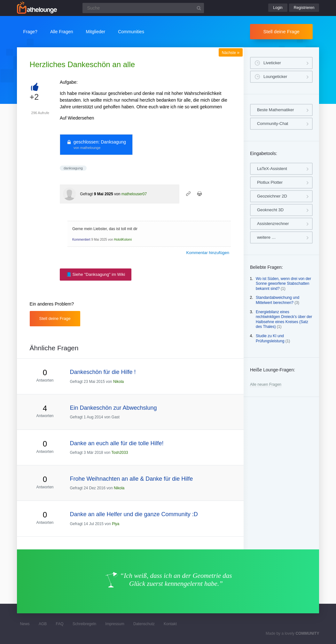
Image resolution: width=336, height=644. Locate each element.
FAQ (60, 624)
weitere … (266, 237)
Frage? (30, 32)
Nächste (231, 53)
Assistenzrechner (273, 224)
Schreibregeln (84, 624)
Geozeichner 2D (272, 196)
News (25, 624)
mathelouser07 (134, 194)
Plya (116, 524)
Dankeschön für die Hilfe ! (103, 372)
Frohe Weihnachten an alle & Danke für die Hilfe (131, 479)
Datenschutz (144, 624)
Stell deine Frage (281, 31)
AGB (43, 624)
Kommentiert (81, 240)
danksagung (73, 168)
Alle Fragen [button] (62, 32)
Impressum (115, 624)
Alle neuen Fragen (266, 384)
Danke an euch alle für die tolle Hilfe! (117, 443)
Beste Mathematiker (276, 110)
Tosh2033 (120, 453)
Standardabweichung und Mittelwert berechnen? (277, 300)
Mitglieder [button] (96, 32)
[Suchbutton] (199, 8)
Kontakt (170, 624)
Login (278, 8)
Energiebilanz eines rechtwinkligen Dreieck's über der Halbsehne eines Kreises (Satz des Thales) (284, 319)
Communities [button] (131, 32)
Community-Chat (273, 124)
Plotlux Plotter (270, 182)
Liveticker (272, 63)
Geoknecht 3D (270, 210)
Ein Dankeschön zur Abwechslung (113, 408)
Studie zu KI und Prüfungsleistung (270, 338)
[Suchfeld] (143, 8)
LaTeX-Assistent (272, 169)
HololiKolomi (123, 240)
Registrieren (304, 8)
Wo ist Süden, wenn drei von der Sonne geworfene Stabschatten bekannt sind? (283, 284)
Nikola (118, 382)
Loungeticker (275, 77)
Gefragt (86, 194)
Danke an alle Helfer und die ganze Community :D (134, 514)
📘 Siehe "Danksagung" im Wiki (96, 274)
